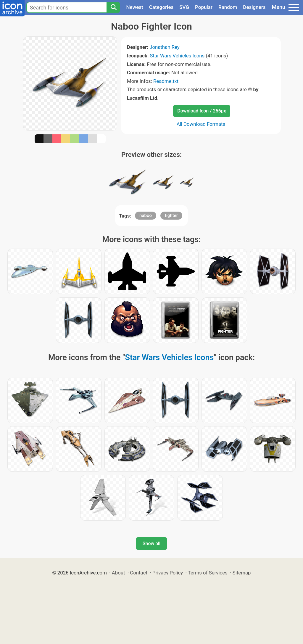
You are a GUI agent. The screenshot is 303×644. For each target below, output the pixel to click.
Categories (161, 7)
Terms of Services (208, 573)
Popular (204, 7)
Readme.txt (166, 81)
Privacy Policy (168, 573)
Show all (151, 544)
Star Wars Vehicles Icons (177, 56)
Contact (139, 573)
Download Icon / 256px (202, 111)
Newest (134, 7)
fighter (171, 215)
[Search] (113, 7)
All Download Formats (201, 124)
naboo (146, 215)
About (119, 573)
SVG (184, 7)
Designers (254, 7)
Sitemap (242, 573)
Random (228, 7)
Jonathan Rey (165, 47)
